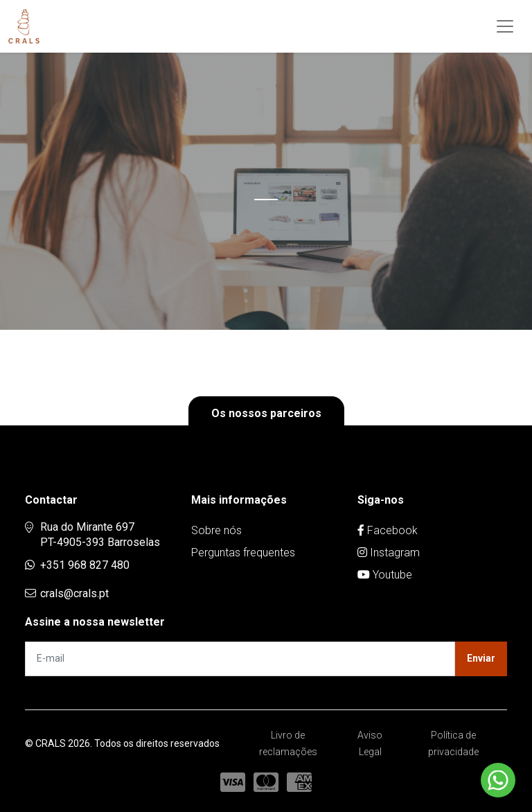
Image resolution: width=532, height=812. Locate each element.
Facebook (388, 530)
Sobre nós (216, 530)
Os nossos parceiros (266, 413)
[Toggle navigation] (505, 26)
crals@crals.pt (74, 593)
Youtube (385, 575)
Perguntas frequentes (243, 553)
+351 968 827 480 (85, 565)
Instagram (389, 553)
